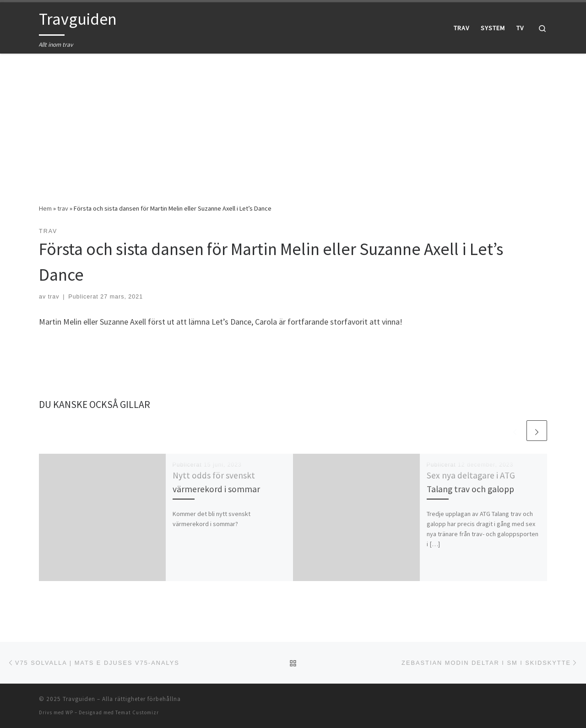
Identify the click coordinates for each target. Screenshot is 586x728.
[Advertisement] (293, 122)
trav (63, 208)
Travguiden (79, 699)
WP (69, 712)
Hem (45, 208)
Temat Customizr (137, 712)
